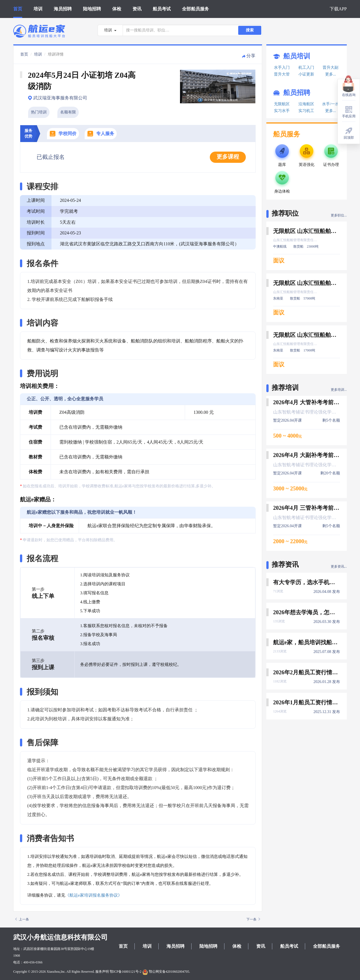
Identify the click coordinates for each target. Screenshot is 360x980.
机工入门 (306, 68)
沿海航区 (306, 104)
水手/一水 (330, 104)
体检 (117, 9)
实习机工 (306, 111)
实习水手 (282, 111)
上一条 (22, 919)
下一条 (253, 919)
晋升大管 (282, 74)
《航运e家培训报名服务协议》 (94, 895)
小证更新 (306, 74)
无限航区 (282, 104)
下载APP (338, 9)
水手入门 (282, 68)
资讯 (137, 9)
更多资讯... (339, 566)
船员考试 (162, 9)
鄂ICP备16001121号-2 (125, 972)
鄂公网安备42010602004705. (166, 972)
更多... (331, 74)
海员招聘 (63, 9)
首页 (18, 9)
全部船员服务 (195, 9)
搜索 (250, 30)
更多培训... (339, 390)
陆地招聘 (92, 9)
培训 (38, 9)
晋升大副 (330, 68)
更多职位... (339, 215)
